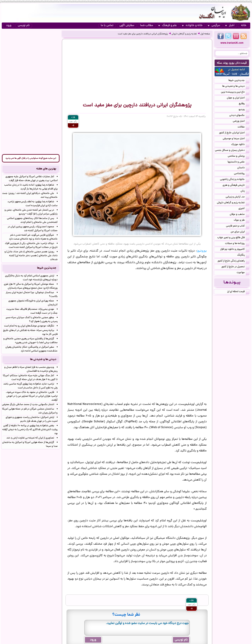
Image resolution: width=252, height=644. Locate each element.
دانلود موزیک (240, 145)
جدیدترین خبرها (239, 81)
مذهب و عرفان (239, 215)
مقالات (243, 127)
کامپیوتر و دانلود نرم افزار (235, 250)
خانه (244, 26)
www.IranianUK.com (232, 43)
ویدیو (244, 110)
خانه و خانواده (192, 26)
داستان (243, 168)
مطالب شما (147, 26)
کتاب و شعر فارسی (238, 226)
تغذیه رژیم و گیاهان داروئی (184, 34)
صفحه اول (205, 34)
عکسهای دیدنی (239, 116)
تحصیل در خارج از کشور (235, 267)
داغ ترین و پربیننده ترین (235, 92)
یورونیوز (202, 251)
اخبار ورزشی (241, 122)
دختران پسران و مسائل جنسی (232, 151)
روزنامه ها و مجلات (237, 244)
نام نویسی (24, 26)
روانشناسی (242, 174)
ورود (9, 26)
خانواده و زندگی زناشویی (235, 180)
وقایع (244, 104)
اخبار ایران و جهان (238, 98)
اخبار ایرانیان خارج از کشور (234, 133)
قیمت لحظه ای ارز (238, 292)
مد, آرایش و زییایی (237, 197)
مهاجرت (243, 273)
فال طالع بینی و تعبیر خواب (233, 238)
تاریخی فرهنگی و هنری (236, 186)
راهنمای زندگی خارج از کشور (233, 261)
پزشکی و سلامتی (239, 156)
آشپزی (244, 209)
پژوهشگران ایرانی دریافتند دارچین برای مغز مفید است (143, 34)
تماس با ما (107, 26)
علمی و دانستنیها (238, 162)
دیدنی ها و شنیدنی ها (236, 87)
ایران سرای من (240, 232)
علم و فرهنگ (167, 26)
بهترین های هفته (46, 169)
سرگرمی (214, 26)
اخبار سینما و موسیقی (236, 139)
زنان (245, 191)
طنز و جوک (242, 220)
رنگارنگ (243, 255)
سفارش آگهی (127, 26)
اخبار (230, 26)
